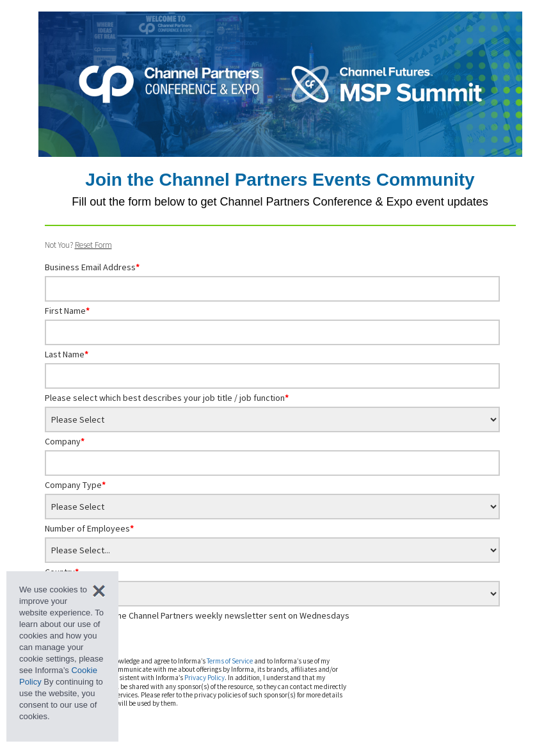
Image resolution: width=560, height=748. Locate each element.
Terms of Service (230, 661)
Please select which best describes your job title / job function (167, 398)
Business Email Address (92, 267)
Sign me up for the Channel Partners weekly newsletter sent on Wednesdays (203, 615)
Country (62, 572)
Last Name (67, 354)
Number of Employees (89, 528)
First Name (67, 311)
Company (65, 441)
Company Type (75, 485)
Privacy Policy (204, 678)
